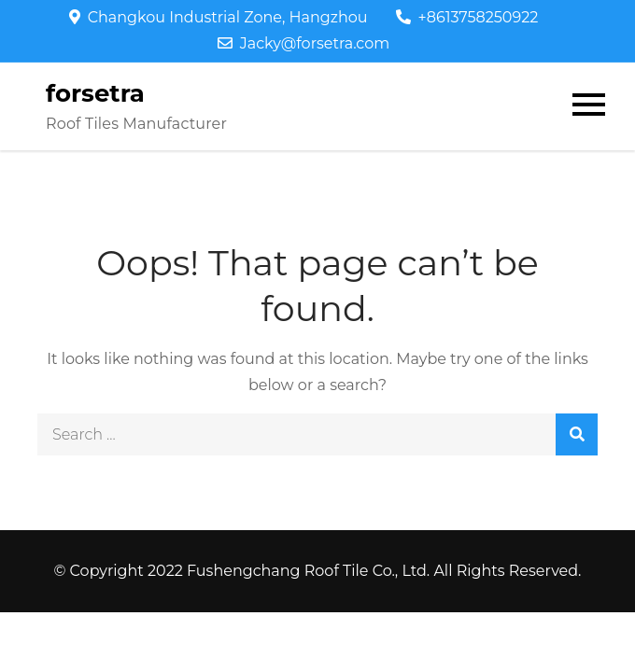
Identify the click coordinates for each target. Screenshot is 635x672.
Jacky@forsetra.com (303, 43)
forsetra (95, 93)
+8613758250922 (467, 17)
